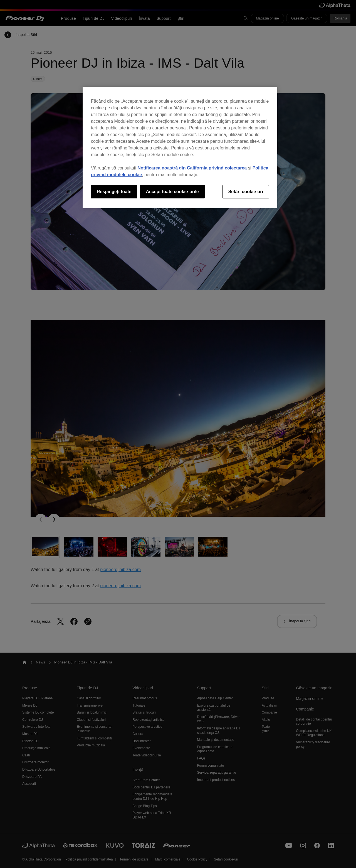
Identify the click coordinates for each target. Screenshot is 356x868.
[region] (180, 147)
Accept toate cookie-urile (172, 192)
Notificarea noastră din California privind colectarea (192, 168)
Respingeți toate (114, 192)
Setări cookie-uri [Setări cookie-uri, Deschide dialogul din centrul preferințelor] (246, 192)
